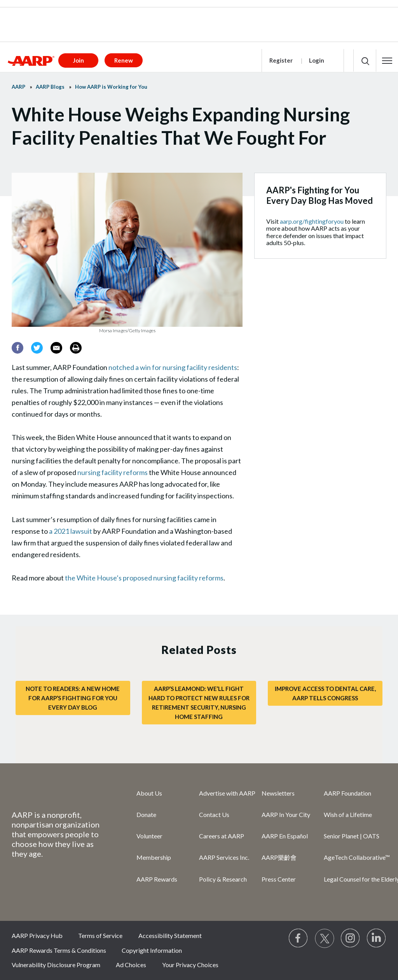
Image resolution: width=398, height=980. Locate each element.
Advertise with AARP (227, 793)
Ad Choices (131, 965)
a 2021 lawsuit (71, 531)
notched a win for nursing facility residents (173, 367)
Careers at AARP (222, 836)
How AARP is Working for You (111, 87)
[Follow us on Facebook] (298, 938)
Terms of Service (100, 935)
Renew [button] (124, 60)
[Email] (56, 348)
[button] (387, 61)
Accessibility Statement (170, 935)
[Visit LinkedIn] (377, 938)
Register (281, 60)
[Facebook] (17, 348)
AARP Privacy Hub (37, 935)
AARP (18, 87)
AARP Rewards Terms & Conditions (59, 950)
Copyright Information (152, 950)
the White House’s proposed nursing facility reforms (144, 578)
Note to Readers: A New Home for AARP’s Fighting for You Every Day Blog (73, 698)
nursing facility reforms (113, 472)
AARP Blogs (50, 87)
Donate (146, 814)
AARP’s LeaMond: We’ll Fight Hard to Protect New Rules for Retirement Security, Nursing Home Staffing (199, 703)
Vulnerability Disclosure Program (56, 965)
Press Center (279, 879)
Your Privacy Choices (190, 965)
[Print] (76, 348)
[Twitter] (37, 348)
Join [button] (79, 60)
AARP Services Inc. (224, 857)
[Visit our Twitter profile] (325, 938)
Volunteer (149, 836)
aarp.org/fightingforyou (312, 221)
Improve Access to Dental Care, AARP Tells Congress (325, 693)
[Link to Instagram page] (351, 938)
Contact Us (214, 814)
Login (317, 60)
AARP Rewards (157, 879)
